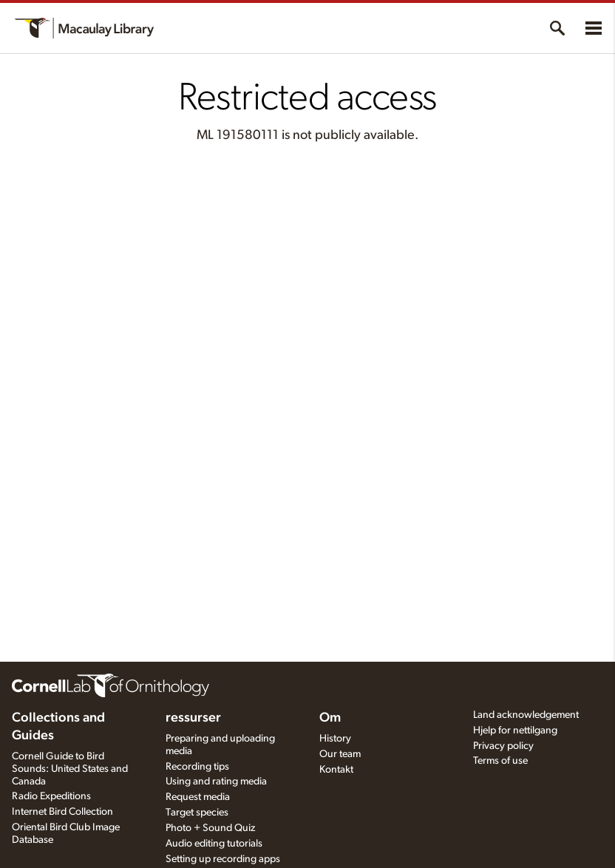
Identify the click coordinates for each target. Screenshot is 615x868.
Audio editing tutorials (214, 844)
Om (330, 718)
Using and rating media (216, 781)
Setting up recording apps (223, 859)
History (335, 739)
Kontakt (336, 770)
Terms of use (500, 761)
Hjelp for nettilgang (515, 730)
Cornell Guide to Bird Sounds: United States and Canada (70, 769)
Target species (197, 813)
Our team (340, 754)
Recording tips (197, 767)
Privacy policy (503, 746)
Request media (198, 797)
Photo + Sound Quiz (210, 828)
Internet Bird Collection (62, 812)
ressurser (193, 718)
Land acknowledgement (526, 715)
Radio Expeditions (51, 796)
